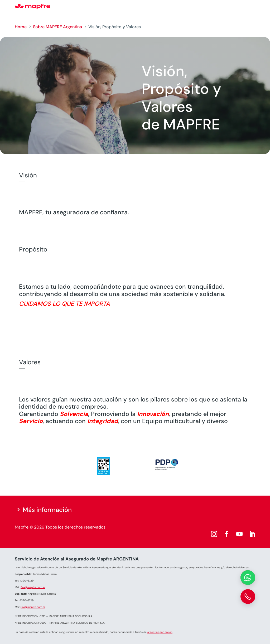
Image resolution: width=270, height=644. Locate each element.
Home (21, 27)
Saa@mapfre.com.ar (33, 587)
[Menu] (252, 7)
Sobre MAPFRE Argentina (57, 27)
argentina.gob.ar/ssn (160, 632)
